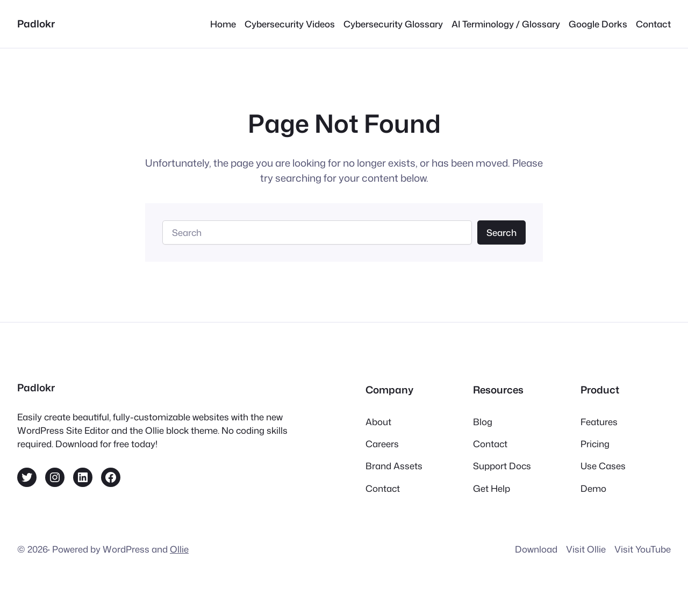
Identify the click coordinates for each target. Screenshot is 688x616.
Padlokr (36, 24)
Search (501, 232)
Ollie (179, 549)
